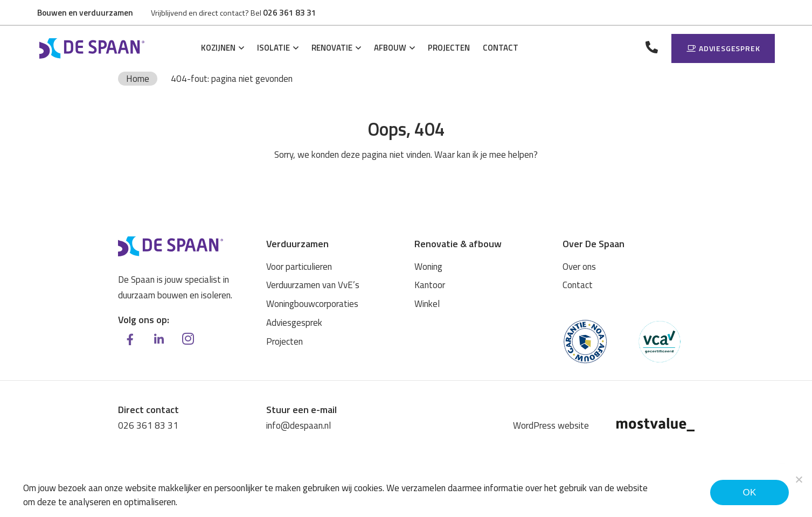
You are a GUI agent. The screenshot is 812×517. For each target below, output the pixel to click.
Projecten (449, 48)
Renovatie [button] (332, 48)
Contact (501, 48)
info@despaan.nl (299, 425)
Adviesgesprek (723, 48)
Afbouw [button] (390, 48)
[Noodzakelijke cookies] (799, 479)
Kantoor (430, 285)
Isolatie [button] (273, 48)
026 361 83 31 (148, 425)
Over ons (579, 267)
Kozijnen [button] (218, 48)
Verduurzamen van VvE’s (313, 285)
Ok (749, 492)
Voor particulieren (299, 267)
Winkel (427, 304)
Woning (428, 267)
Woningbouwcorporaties (312, 304)
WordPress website (551, 425)
